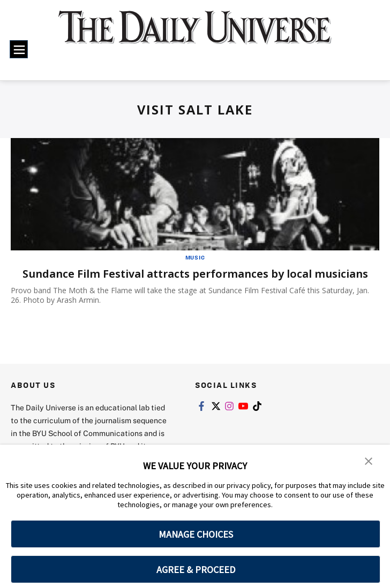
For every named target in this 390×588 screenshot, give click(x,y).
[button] (369, 460)
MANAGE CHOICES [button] (196, 534)
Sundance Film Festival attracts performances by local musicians (195, 274)
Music (195, 257)
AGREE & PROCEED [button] (196, 570)
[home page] (195, 35)
